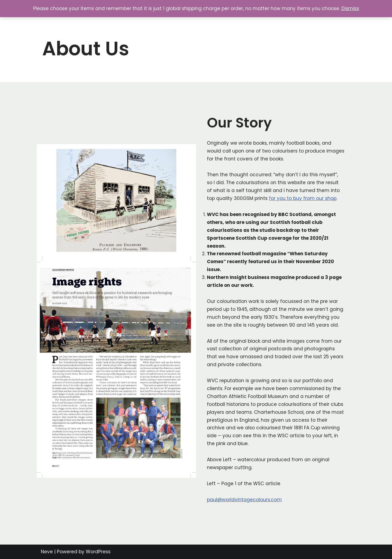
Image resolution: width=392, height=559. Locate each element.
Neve (47, 552)
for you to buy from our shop (303, 198)
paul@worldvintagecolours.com (244, 500)
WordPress (98, 552)
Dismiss (350, 8)
